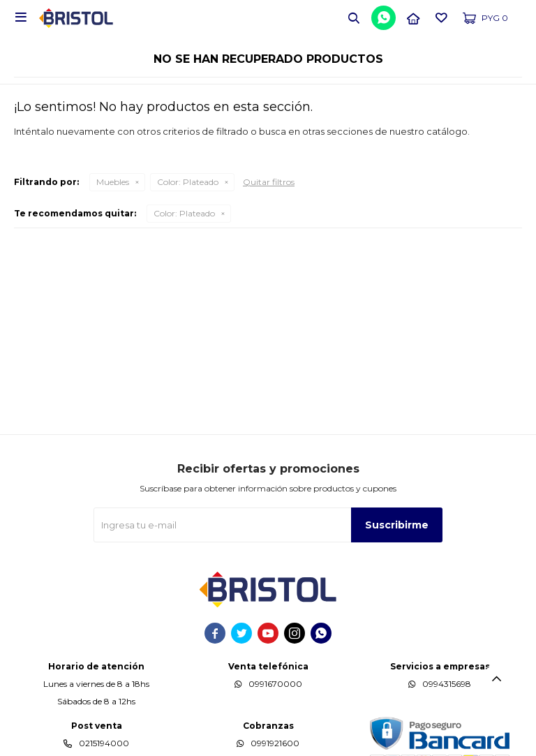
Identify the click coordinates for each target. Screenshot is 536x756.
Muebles (113, 182)
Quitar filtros (269, 182)
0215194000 (104, 743)
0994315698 (447, 684)
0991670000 (275, 684)
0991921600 (275, 743)
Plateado (188, 182)
